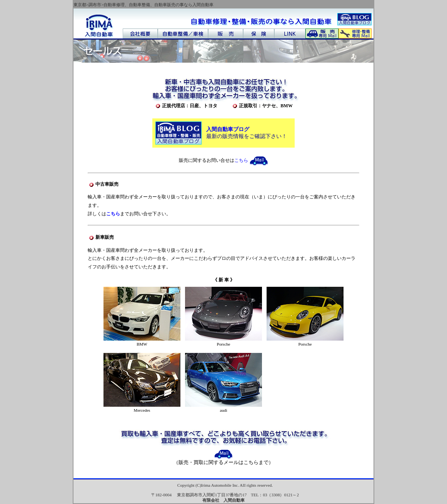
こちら (251, 160)
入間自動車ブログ (228, 129)
